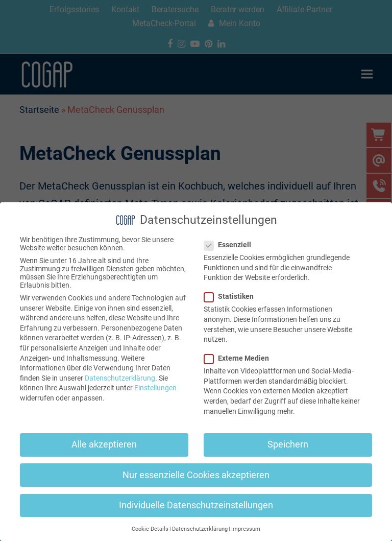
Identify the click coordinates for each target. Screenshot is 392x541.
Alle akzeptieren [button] (104, 444)
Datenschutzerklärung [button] (200, 529)
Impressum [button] (246, 529)
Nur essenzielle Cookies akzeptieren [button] (196, 475)
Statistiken (232, 296)
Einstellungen (155, 388)
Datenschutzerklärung (120, 378)
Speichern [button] (288, 444)
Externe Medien (240, 358)
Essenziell (231, 245)
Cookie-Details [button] (150, 529)
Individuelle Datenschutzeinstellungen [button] (196, 505)
